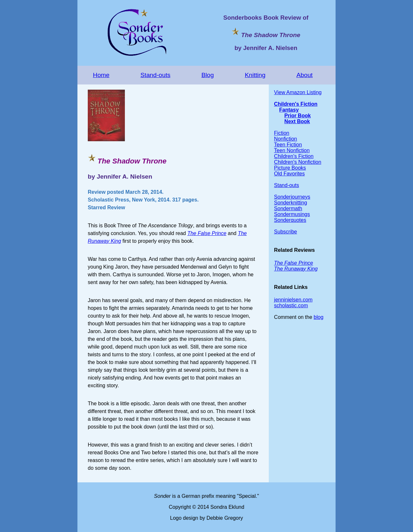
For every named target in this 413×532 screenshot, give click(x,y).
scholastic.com (291, 305)
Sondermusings (292, 214)
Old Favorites (289, 174)
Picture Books (290, 168)
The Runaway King (296, 269)
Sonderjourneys (292, 197)
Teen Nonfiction (292, 150)
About (305, 75)
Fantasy (289, 110)
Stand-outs (155, 75)
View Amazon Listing (298, 92)
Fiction (282, 133)
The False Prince (207, 233)
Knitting (255, 75)
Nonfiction (285, 139)
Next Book (297, 121)
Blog (207, 75)
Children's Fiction (296, 104)
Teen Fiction (288, 145)
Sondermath (288, 208)
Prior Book (297, 116)
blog (318, 317)
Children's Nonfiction (297, 162)
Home (101, 75)
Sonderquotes (290, 220)
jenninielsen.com (293, 300)
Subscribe (285, 232)
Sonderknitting (290, 203)
